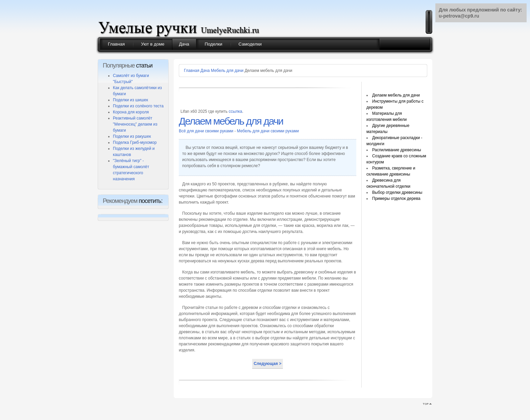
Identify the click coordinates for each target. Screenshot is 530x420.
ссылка (236, 111)
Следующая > (268, 364)
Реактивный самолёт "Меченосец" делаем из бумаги (135, 124)
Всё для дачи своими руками (207, 131)
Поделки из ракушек (132, 136)
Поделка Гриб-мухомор (135, 142)
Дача (205, 71)
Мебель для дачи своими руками (268, 131)
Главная (192, 71)
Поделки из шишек (130, 100)
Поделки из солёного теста (138, 106)
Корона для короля (131, 112)
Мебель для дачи (227, 71)
